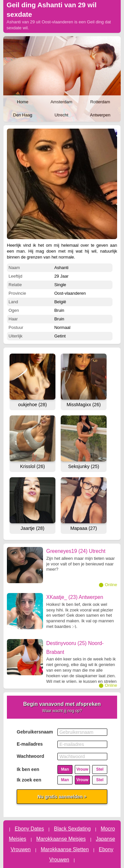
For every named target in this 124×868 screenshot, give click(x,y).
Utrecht (61, 115)
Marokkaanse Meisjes (61, 839)
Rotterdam (100, 102)
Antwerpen (100, 115)
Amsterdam (61, 102)
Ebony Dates (29, 829)
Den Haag (23, 115)
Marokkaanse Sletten (65, 849)
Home (23, 102)
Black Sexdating (72, 829)
